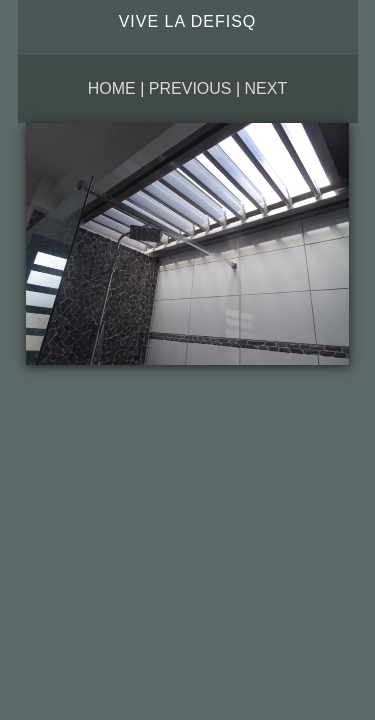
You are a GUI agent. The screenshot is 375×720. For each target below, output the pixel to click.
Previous (190, 88)
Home (112, 88)
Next (266, 88)
